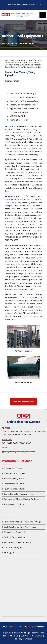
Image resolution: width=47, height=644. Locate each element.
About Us (14, 636)
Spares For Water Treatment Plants (19, 494)
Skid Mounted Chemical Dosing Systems (21, 499)
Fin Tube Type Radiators (14, 537)
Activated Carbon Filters (14, 473)
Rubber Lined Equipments (15, 532)
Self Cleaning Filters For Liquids (17, 542)
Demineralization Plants (14, 484)
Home (4, 44)
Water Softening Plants (14, 479)
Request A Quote (23, 402)
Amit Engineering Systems (32, 633)
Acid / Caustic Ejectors (14, 504)
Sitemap (28, 639)
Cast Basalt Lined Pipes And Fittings (20, 527)
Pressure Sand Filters (13, 468)
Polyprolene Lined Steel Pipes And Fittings (22, 522)
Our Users (25, 636)
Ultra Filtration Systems (14, 548)
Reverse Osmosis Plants (14, 489)
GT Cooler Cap (10, 553)
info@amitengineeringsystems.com (24, 4)
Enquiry (19, 639)
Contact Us (37, 636)
